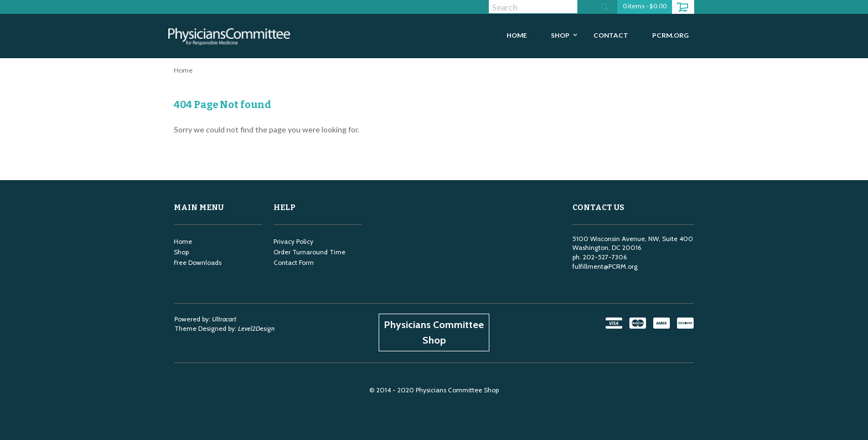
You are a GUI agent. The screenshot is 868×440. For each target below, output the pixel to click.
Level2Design (256, 328)
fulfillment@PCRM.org (605, 266)
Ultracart (224, 319)
